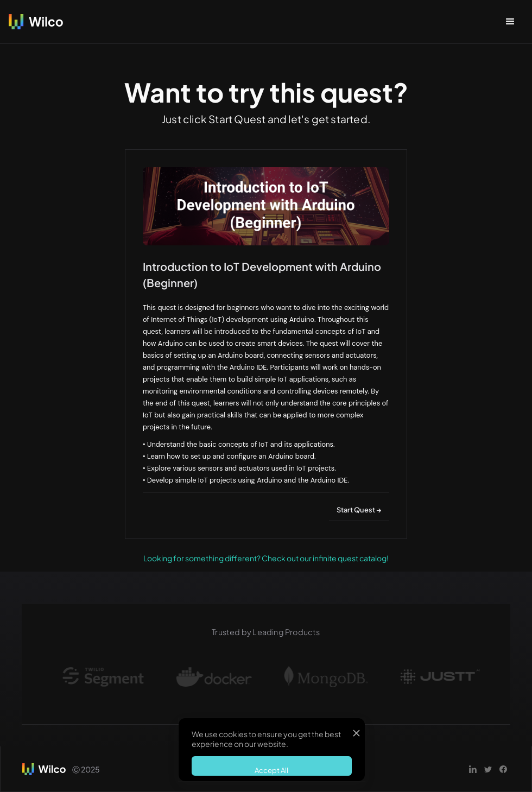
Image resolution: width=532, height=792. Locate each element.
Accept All (271, 770)
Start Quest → (359, 510)
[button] (510, 22)
